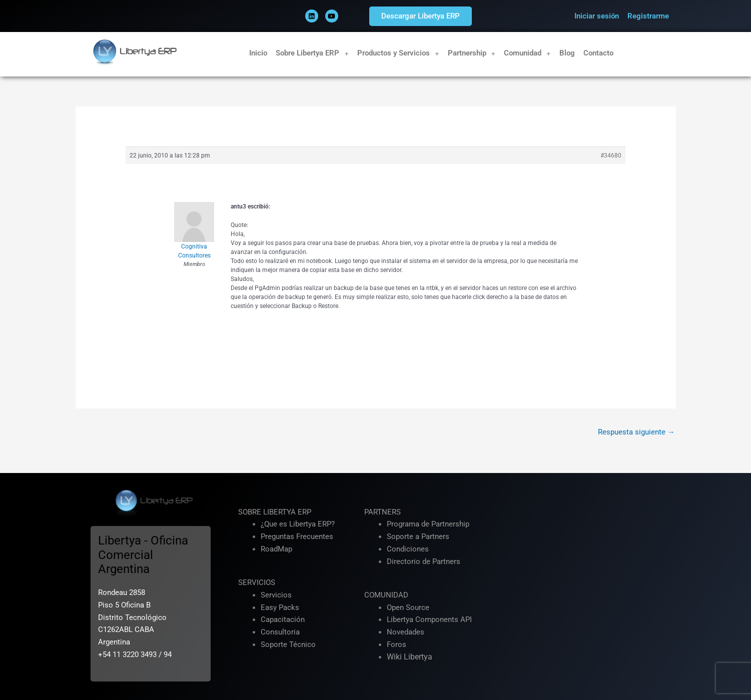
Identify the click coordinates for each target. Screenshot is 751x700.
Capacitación (283, 619)
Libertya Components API (429, 619)
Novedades (406, 632)
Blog (567, 53)
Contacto (598, 53)
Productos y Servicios (398, 53)
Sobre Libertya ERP (312, 53)
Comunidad (527, 53)
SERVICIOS (257, 582)
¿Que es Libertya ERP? (298, 524)
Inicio (258, 53)
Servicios (276, 595)
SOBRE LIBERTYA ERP (275, 512)
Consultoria (280, 632)
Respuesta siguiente (636, 432)
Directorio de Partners (424, 561)
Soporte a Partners (418, 536)
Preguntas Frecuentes (297, 536)
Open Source (408, 607)
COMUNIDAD (386, 595)
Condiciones (408, 549)
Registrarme (648, 16)
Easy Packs (280, 607)
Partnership (472, 53)
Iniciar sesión (597, 16)
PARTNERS (383, 512)
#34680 (611, 155)
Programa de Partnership (428, 524)
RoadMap (276, 549)
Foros (397, 644)
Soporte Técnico (288, 644)
